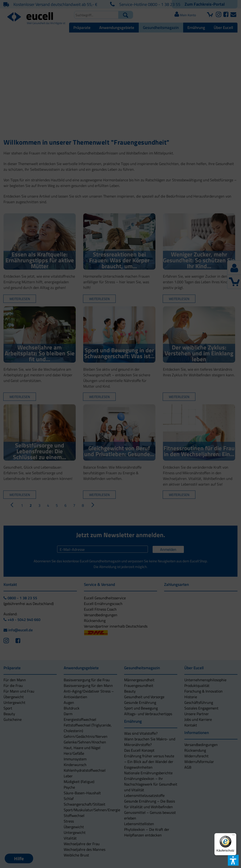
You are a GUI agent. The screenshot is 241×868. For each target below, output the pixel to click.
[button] (94, 455)
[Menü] (233, 836)
